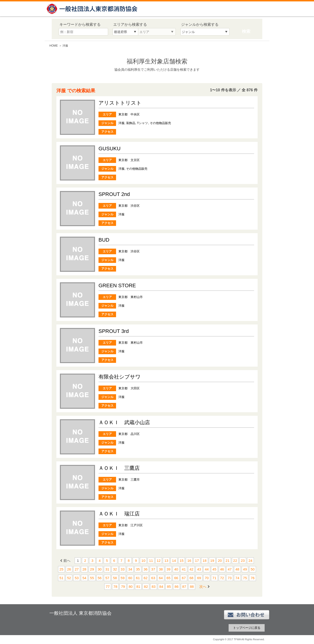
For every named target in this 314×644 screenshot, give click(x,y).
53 (77, 578)
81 (138, 587)
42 (192, 569)
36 (146, 569)
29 (92, 569)
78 (115, 587)
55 (92, 578)
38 (161, 569)
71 (214, 578)
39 (169, 569)
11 (151, 561)
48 (237, 569)
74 (237, 578)
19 (212, 561)
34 (130, 569)
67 (184, 578)
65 (169, 578)
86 (177, 587)
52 (69, 578)
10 (143, 561)
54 (84, 578)
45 (214, 569)
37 (153, 569)
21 (228, 561)
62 (146, 578)
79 (123, 587)
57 (107, 578)
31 (107, 569)
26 (69, 569)
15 (182, 561)
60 (130, 578)
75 (245, 578)
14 (174, 561)
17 (197, 561)
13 (166, 561)
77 (108, 587)
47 (230, 569)
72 (222, 578)
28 (84, 569)
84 (161, 587)
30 (100, 569)
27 (77, 569)
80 (131, 587)
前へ (67, 561)
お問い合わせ (247, 615)
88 (192, 587)
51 (61, 578)
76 (253, 578)
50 (253, 569)
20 (220, 561)
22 (235, 561)
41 (184, 569)
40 (176, 569)
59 (123, 578)
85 (169, 587)
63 (153, 578)
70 (207, 578)
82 (146, 587)
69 (199, 578)
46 (222, 569)
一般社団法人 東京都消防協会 (93, 9)
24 (250, 561)
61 (138, 578)
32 (115, 569)
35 (138, 569)
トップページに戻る (247, 628)
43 (199, 569)
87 (184, 587)
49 (245, 569)
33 (123, 569)
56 (100, 578)
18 (205, 561)
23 (243, 561)
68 (192, 578)
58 (115, 578)
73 (230, 578)
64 (161, 578)
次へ (203, 587)
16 (189, 561)
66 (176, 578)
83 (154, 587)
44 (207, 569)
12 (159, 561)
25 (61, 569)
